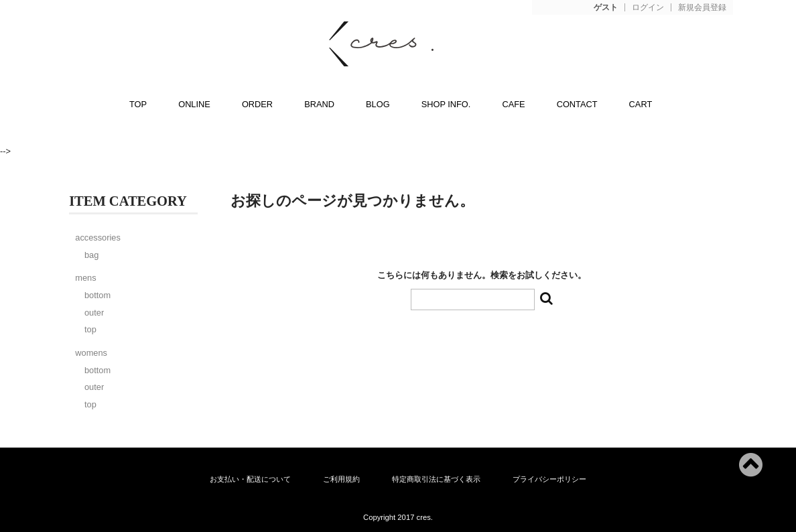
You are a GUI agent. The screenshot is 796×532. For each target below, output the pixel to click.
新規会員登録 (702, 8)
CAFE (513, 104)
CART (641, 104)
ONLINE (194, 104)
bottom (97, 295)
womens (91, 353)
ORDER (257, 104)
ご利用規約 (341, 479)
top (90, 329)
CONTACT (577, 104)
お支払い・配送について (250, 479)
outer (94, 313)
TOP (138, 104)
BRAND (319, 104)
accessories (98, 238)
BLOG (378, 104)
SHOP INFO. (446, 104)
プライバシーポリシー (549, 479)
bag (91, 255)
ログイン (648, 8)
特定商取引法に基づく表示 (436, 479)
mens (85, 278)
